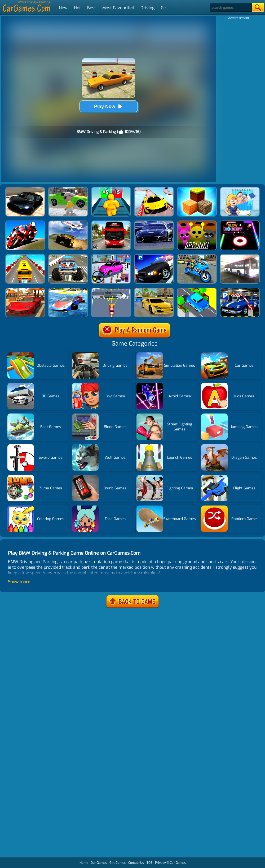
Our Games (99, 863)
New (63, 8)
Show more (19, 582)
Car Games (178, 863)
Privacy (160, 863)
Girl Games (118, 863)
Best (92, 8)
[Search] (231, 8)
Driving (147, 8)
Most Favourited (118, 8)
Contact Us (136, 863)
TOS (149, 863)
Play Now (109, 106)
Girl (164, 8)
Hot (77, 8)
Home (84, 863)
